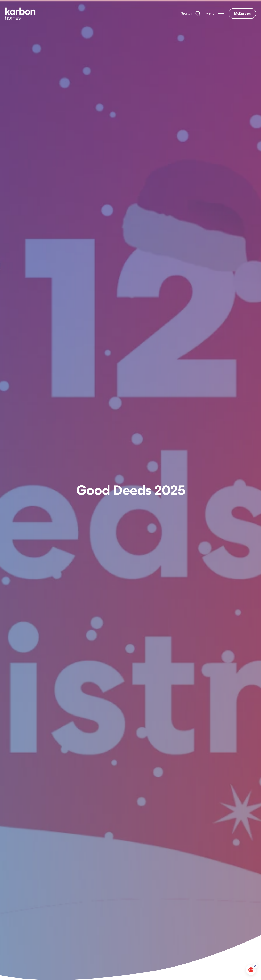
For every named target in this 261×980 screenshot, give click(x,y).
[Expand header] (215, 13)
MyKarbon (242, 13)
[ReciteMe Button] (255, 966)
